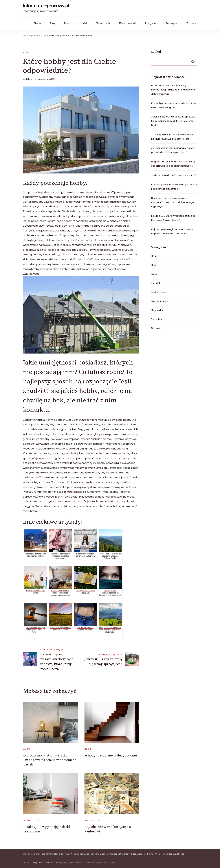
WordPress (179, 854)
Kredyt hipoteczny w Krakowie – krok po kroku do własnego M (174, 105)
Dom (67, 23)
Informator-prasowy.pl (46, 6)
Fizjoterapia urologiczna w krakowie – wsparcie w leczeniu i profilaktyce (172, 231)
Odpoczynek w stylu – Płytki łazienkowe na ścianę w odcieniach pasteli (50, 760)
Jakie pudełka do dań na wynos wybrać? (174, 175)
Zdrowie (191, 23)
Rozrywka (151, 23)
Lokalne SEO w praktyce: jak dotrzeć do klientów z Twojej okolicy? (173, 218)
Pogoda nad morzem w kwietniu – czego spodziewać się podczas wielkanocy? (174, 164)
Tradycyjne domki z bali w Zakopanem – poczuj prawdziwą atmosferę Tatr (173, 137)
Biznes (37, 23)
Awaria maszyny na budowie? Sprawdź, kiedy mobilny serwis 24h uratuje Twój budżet (173, 121)
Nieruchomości (128, 23)
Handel (83, 23)
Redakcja (28, 79)
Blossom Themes (146, 854)
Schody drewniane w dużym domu (111, 755)
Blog (52, 23)
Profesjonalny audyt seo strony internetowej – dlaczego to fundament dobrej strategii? (173, 90)
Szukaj (156, 52)
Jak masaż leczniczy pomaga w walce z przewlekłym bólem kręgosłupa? (173, 150)
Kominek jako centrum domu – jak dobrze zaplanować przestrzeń (174, 187)
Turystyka (171, 23)
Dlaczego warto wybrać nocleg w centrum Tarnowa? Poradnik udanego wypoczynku (172, 202)
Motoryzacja (103, 23)
